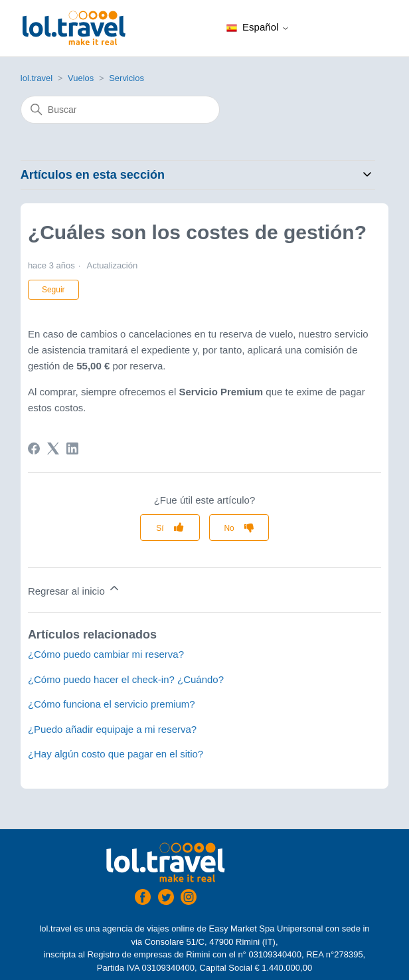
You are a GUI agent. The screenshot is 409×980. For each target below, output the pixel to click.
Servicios (126, 78)
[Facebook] (34, 448)
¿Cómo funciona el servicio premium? (112, 704)
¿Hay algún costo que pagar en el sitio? (116, 754)
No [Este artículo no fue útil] (229, 528)
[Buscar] (120, 110)
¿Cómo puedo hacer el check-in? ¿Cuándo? (126, 679)
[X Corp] (53, 448)
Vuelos (81, 78)
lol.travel (37, 78)
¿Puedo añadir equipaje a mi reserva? (112, 729)
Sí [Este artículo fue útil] (160, 528)
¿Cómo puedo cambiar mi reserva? (106, 654)
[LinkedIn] (72, 448)
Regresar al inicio (74, 589)
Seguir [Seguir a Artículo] (53, 290)
